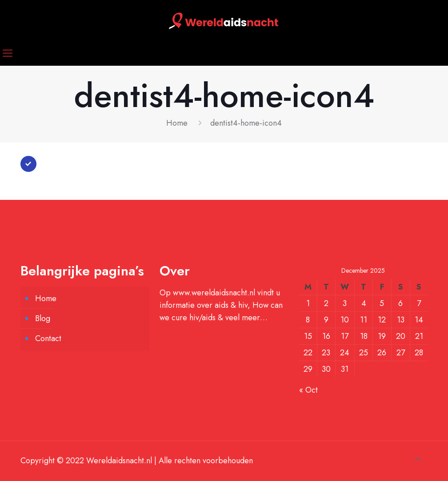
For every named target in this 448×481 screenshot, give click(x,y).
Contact (48, 338)
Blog (43, 318)
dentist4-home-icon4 (246, 123)
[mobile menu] (8, 53)
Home (177, 123)
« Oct (308, 390)
